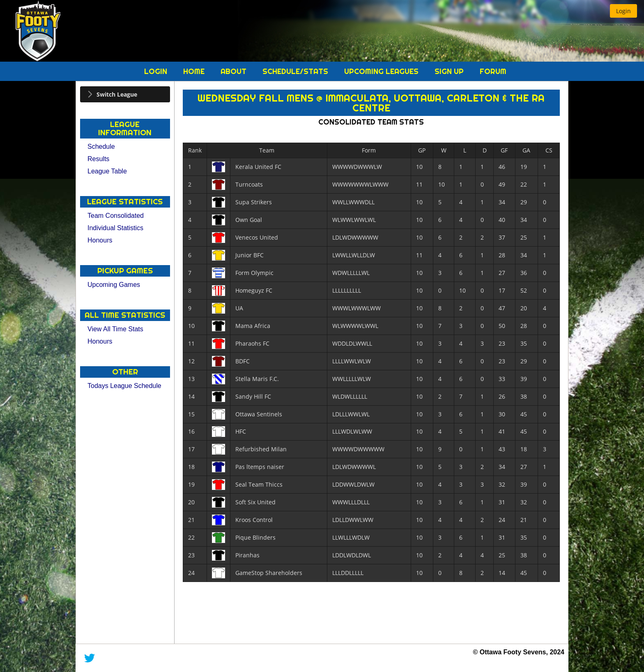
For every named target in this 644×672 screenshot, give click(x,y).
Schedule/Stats (296, 71)
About (235, 71)
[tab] (125, 94)
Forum (493, 71)
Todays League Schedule (124, 386)
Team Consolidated (116, 216)
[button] (623, 11)
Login (157, 71)
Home (195, 71)
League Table (107, 171)
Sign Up (450, 71)
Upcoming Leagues (382, 71)
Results (98, 159)
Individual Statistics (115, 228)
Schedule (101, 147)
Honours (100, 240)
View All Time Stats (115, 329)
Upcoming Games (114, 285)
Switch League (117, 94)
